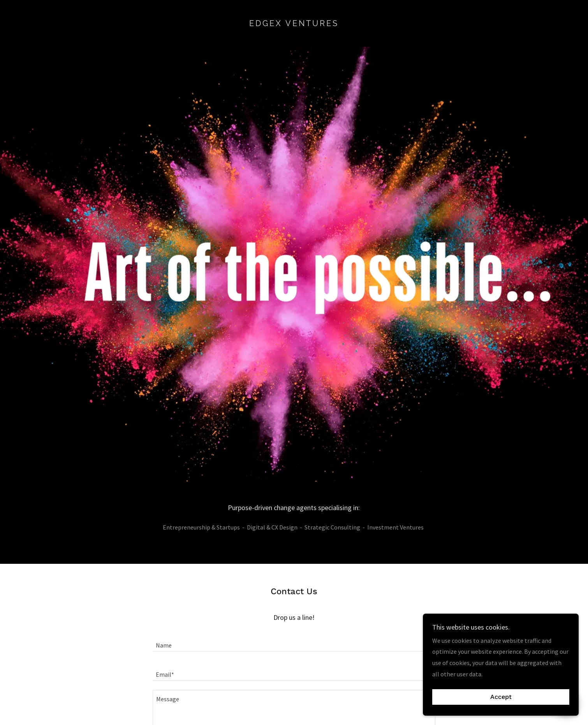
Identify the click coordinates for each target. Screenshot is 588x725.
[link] (294, 24)
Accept (501, 697)
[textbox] (294, 641)
